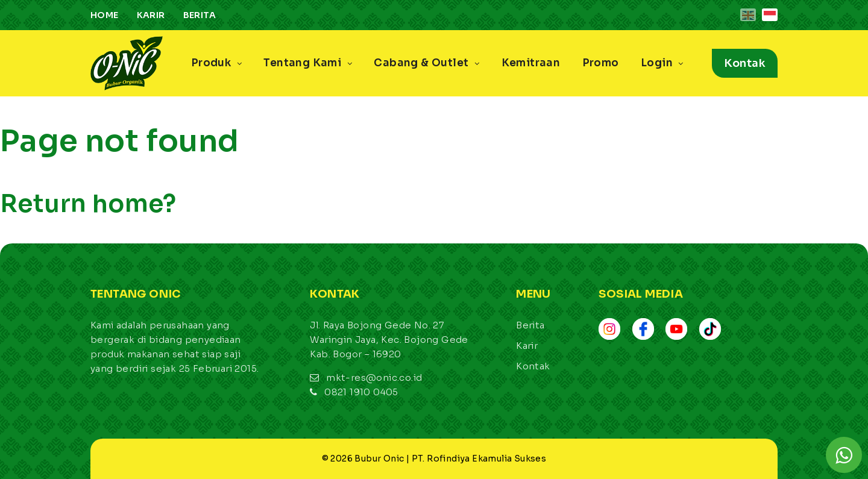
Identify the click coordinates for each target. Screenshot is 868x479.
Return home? (88, 204)
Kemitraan (531, 63)
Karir (151, 15)
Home (105, 15)
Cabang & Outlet (426, 63)
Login (662, 63)
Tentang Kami (308, 63)
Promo (601, 63)
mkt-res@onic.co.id (374, 377)
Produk (216, 63)
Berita (200, 15)
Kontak (745, 63)
